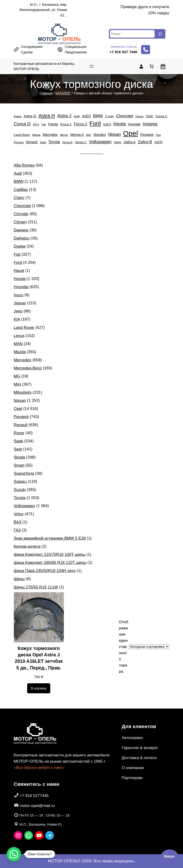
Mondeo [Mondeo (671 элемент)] (100, 135)
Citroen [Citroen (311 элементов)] (139, 116)
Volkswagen (25, 506)
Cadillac (21, 190)
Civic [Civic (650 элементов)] (150, 116)
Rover (19, 433)
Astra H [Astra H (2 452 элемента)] (47, 115)
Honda (20, 279)
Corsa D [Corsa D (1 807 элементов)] (22, 124)
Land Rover (24, 328)
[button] (14, 854)
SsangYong (24, 473)
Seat (18, 449)
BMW (19, 181)
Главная (46, 93)
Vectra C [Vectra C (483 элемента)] (81, 142)
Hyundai (21, 287)
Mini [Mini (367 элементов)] (89, 135)
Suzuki (20, 490)
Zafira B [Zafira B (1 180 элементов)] (145, 142)
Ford (18, 263)
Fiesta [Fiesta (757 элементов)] (53, 124)
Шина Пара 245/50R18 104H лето (45, 571)
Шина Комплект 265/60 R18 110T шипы (50, 563)
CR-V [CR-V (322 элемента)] (36, 124)
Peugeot (21, 417)
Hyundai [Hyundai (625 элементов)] (134, 124)
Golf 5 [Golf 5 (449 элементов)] (107, 124)
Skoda (20, 457)
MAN (18, 344)
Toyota (20, 498)
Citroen (20, 222)
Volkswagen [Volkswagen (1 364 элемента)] (100, 142)
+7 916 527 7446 (123, 52)
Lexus (19, 336)
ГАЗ (17, 530)
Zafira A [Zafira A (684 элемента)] (129, 142)
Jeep (18, 311)
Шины (19, 579)
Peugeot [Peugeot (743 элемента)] (147, 135)
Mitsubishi (23, 392)
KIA (17, 319)
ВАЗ (18, 522)
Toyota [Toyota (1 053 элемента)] (54, 142)
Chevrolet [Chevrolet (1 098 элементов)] (125, 116)
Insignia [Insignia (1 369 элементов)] (150, 124)
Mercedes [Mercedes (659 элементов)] (50, 135)
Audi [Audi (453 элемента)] (77, 116)
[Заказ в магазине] (149, 647)
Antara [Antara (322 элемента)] (18, 116)
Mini (18, 384)
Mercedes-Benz (28, 368)
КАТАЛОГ (63, 93)
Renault (21, 425)
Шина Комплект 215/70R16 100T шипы (50, 554)
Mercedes (23, 360)
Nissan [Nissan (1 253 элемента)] (114, 134)
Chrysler (21, 214)
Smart (19, 465)
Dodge (20, 246)
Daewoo (21, 230)
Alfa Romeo (24, 165)
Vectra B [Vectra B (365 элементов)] (67, 142)
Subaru (20, 482)
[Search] (160, 34)
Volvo (19, 514)
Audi (18, 173)
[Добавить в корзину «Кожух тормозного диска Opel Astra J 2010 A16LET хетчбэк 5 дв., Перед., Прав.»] (39, 688)
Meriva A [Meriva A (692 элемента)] (77, 135)
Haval (19, 271)
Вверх (170, 856)
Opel (18, 409)
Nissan (20, 401)
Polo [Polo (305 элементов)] (158, 135)
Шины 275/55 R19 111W (36, 587)
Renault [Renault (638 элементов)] (32, 142)
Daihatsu (22, 238)
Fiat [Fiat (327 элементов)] (44, 124)
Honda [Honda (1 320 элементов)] (120, 124)
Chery (19, 198)
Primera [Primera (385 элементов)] (19, 142)
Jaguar (20, 303)
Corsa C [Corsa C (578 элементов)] (162, 116)
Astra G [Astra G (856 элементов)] (30, 116)
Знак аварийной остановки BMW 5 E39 (50, 538)
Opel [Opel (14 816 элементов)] (131, 133)
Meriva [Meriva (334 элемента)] (64, 135)
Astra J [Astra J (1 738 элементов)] (64, 116)
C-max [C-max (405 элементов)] (109, 116)
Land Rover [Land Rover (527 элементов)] (22, 135)
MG (17, 376)
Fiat (17, 254)
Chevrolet (22, 206)
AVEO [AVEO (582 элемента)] (86, 116)
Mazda (20, 352)
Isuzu (19, 295)
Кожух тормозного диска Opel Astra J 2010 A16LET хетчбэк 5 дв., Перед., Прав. (39, 658)
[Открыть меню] (91, 66)
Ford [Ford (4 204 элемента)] (95, 123)
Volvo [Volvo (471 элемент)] (118, 142)
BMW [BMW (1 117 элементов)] (98, 116)
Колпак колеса (27, 546)
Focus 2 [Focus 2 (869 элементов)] (81, 124)
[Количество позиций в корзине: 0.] (152, 66)
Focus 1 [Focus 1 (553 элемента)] (66, 124)
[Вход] (141, 66)
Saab (18, 441)
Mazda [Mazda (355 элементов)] (36, 135)
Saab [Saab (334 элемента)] (43, 142)
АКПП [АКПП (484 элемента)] (159, 142)
